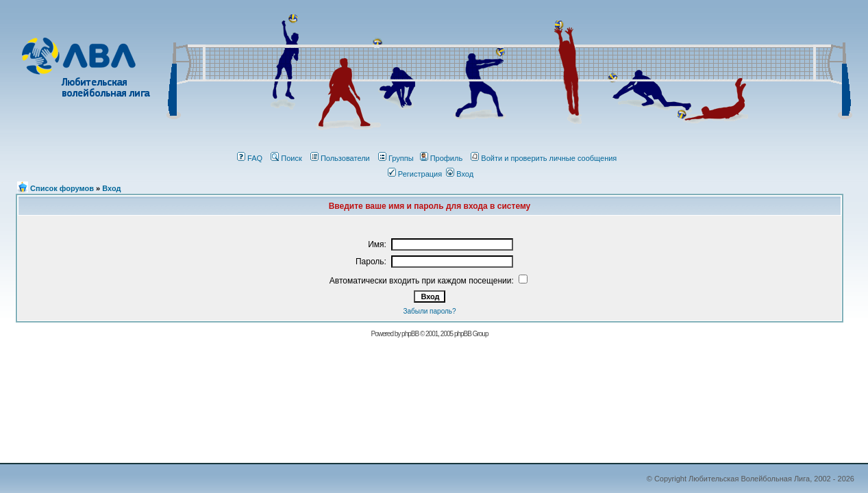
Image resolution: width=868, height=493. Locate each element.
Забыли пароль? (429, 311)
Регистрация (415, 174)
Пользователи (340, 158)
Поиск (286, 158)
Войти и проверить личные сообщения (544, 158)
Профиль (442, 158)
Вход (460, 174)
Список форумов (62, 188)
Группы (396, 158)
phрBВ (410, 334)
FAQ (250, 158)
